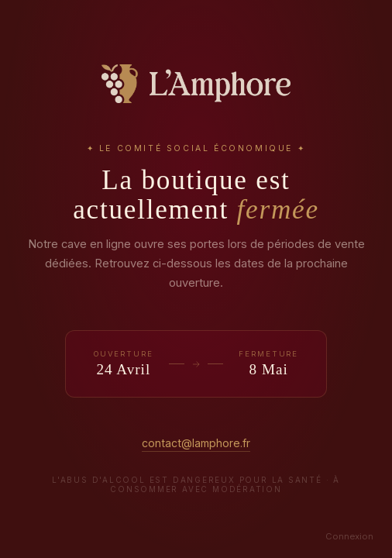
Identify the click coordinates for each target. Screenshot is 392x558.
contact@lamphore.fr (196, 443)
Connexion (349, 536)
